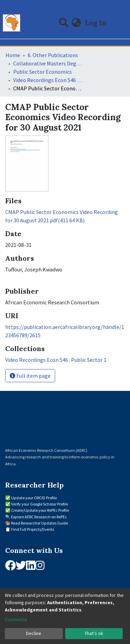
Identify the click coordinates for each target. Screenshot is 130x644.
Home (13, 55)
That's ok (94, 633)
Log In (96, 23)
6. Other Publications (53, 55)
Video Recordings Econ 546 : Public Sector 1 (48, 80)
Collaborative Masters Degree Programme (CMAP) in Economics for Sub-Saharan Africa (48, 63)
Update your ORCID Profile (34, 498)
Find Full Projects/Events (33, 529)
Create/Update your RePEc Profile (40, 510)
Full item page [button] (30, 376)
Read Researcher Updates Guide (40, 523)
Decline (34, 633)
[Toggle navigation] (120, 23)
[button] (76, 23)
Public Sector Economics (42, 72)
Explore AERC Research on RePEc (39, 517)
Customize (16, 619)
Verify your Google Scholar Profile (40, 504)
